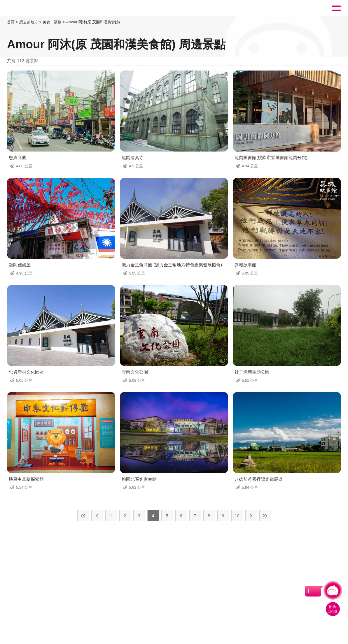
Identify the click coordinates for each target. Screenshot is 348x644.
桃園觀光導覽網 (29, 8)
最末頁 (265, 515)
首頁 (11, 22)
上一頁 (97, 515)
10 (237, 516)
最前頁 (83, 515)
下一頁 (251, 515)
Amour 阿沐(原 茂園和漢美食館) (93, 22)
